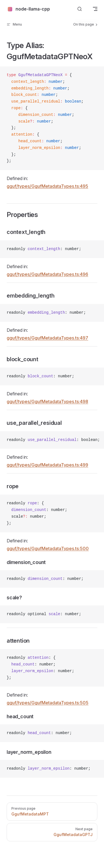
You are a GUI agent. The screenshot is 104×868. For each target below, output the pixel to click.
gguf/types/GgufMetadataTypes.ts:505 (48, 703)
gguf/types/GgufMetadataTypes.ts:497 (47, 338)
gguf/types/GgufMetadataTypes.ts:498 (47, 401)
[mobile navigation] (95, 9)
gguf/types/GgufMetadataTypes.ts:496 (47, 274)
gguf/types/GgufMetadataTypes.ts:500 (48, 548)
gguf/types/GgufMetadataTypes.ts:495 (47, 186)
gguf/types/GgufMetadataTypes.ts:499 (47, 465)
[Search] (80, 9)
